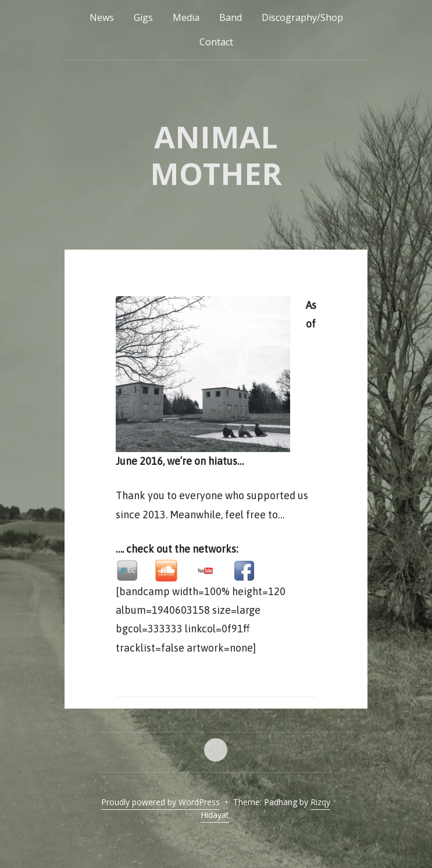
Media (186, 17)
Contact (216, 42)
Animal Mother (216, 154)
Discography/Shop (302, 17)
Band (231, 17)
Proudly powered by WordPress (160, 802)
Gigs (143, 17)
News (102, 17)
